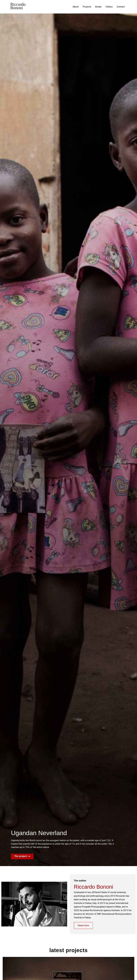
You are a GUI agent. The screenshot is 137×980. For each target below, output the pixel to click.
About (76, 7)
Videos (109, 7)
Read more (83, 926)
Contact (121, 7)
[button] (22, 856)
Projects (87, 7)
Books (98, 7)
